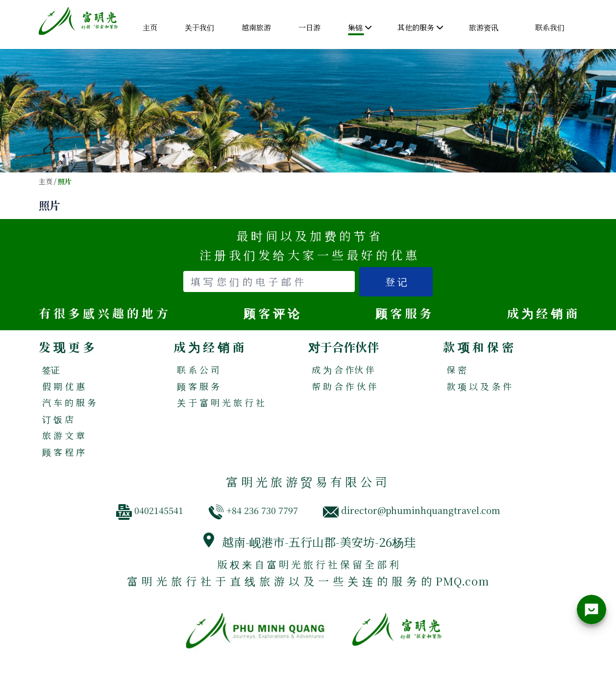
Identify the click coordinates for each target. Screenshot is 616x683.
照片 (65, 182)
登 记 (396, 281)
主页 (46, 182)
